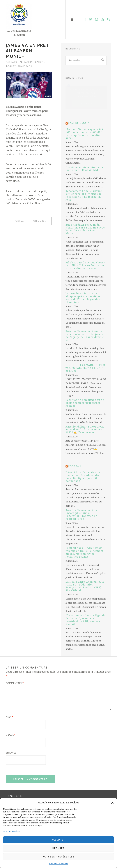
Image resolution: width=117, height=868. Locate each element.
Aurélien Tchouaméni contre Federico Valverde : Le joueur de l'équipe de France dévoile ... (85, 336)
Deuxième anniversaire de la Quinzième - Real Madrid (84, 169)
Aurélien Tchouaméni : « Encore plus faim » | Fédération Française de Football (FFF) (81, 515)
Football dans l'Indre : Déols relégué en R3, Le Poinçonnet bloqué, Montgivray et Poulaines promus (84, 552)
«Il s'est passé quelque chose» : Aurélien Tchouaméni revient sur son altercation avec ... (85, 265)
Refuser (58, 848)
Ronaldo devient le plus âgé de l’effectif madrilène (21, 221)
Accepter (58, 840)
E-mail (11, 739)
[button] (112, 803)
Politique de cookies (58, 864)
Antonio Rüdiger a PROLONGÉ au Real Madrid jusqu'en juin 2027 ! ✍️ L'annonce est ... (85, 430)
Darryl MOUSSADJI (20, 66)
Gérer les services (11, 831)
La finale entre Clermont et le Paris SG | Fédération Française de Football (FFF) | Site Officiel (85, 586)
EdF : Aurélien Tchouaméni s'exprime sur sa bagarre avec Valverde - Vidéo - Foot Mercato (85, 229)
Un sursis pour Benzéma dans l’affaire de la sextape (42, 221)
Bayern (29, 62)
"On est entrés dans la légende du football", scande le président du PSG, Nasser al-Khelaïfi (85, 620)
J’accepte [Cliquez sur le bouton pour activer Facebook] (86, 104)
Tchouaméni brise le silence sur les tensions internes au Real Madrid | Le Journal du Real (84, 195)
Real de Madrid (79, 123)
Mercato (12, 62)
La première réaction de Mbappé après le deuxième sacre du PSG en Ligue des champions (83, 298)
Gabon (40, 62)
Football (75, 466)
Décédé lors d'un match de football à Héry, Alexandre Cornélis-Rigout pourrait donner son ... (83, 477)
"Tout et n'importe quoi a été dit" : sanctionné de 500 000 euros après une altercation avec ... (84, 134)
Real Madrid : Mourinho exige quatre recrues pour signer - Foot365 (85, 403)
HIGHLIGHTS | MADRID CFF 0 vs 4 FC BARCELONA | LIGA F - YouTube (85, 368)
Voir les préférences (58, 857)
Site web (11, 757)
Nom (9, 721)
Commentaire (15, 683)
